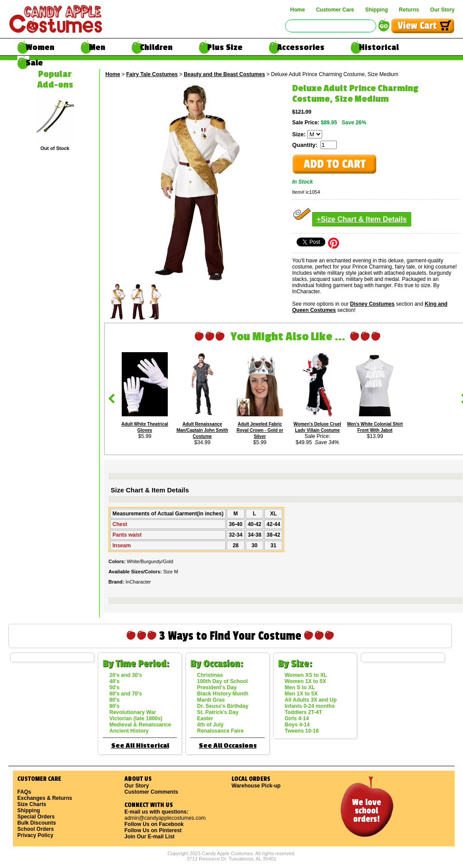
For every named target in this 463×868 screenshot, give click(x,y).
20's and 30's (126, 675)
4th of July (210, 725)
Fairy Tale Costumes (152, 74)
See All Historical (140, 746)
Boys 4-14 (297, 725)
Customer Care (335, 10)
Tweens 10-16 (302, 731)
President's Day (217, 687)
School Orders (36, 829)
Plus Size (225, 47)
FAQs (24, 792)
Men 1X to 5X (301, 694)
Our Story (442, 10)
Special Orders (36, 817)
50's (114, 687)
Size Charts (32, 804)
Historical (379, 47)
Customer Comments (151, 792)
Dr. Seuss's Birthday (223, 706)
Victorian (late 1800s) (136, 718)
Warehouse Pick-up (256, 786)
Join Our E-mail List (149, 837)
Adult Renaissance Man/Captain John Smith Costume (203, 430)
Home (298, 10)
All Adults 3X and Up (311, 700)
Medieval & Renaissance (140, 725)
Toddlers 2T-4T (303, 712)
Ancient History (129, 731)
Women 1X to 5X (305, 681)
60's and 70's (126, 694)
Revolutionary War (133, 712)
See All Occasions (228, 746)
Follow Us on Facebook (154, 824)
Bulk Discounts (37, 823)
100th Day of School (222, 681)
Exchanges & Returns (45, 798)
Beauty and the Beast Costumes (224, 74)
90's (114, 706)
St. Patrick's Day (218, 712)
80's (114, 700)
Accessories (301, 47)
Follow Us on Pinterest (153, 830)
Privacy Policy (35, 835)
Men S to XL (300, 687)
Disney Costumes (372, 304)
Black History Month (223, 694)
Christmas (210, 675)
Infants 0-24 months (310, 706)
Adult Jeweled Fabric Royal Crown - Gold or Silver (260, 430)
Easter (205, 718)
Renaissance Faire (220, 731)
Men (97, 47)
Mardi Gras (211, 700)
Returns (409, 10)
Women (40, 47)
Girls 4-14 (297, 718)
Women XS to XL (306, 675)
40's (114, 681)
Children (156, 47)
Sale (34, 63)
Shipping (376, 10)
